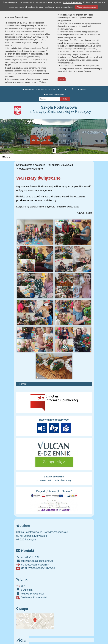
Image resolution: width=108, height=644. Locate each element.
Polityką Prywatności (73, 2)
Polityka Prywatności (30, 593)
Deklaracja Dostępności (32, 598)
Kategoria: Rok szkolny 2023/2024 (54, 165)
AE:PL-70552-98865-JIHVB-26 (36, 568)
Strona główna (28, 89)
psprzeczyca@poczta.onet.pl (35, 561)
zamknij (62, 79)
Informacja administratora (54, 95)
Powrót (23, 384)
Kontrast (82, 89)
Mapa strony (41, 89)
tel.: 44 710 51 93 (28, 557)
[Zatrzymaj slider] (54, 151)
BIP (21, 586)
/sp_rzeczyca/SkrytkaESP (33, 565)
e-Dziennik (24, 590)
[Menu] (54, 157)
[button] (4, 136)
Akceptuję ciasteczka (86, 7)
